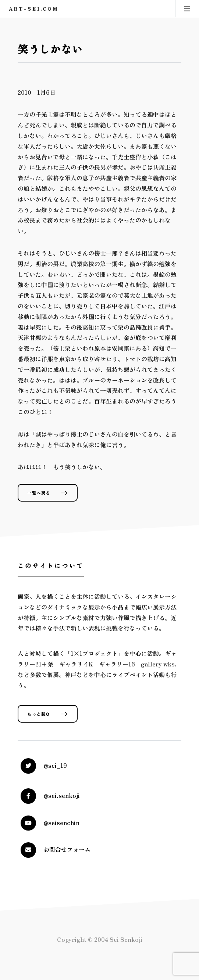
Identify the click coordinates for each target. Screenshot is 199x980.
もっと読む (39, 714)
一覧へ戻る (39, 493)
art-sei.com (34, 9)
